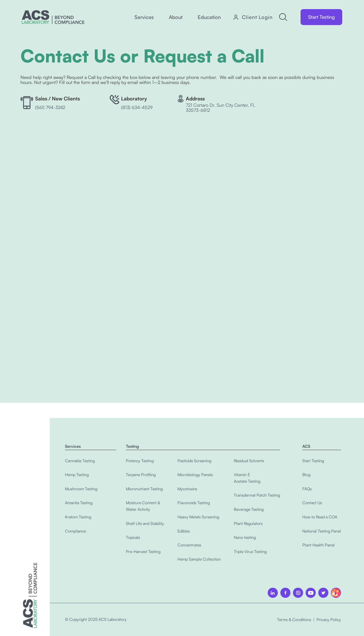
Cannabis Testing (80, 461)
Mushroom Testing (81, 489)
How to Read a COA (320, 517)
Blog (306, 475)
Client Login (257, 17)
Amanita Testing (79, 503)
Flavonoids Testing (194, 503)
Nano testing (245, 537)
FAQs (307, 489)
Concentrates (189, 545)
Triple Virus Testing (250, 552)
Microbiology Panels (195, 475)
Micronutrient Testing (144, 489)
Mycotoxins (187, 489)
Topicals (133, 537)
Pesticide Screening (194, 461)
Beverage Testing (249, 509)
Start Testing (321, 17)
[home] (53, 17)
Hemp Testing (77, 475)
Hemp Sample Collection (199, 559)
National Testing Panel (322, 531)
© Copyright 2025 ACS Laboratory (96, 619)
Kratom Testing (78, 517)
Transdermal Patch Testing (257, 495)
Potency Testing (140, 461)
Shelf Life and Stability (145, 523)
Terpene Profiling (141, 475)
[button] (144, 17)
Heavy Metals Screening (198, 517)
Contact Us (312, 503)
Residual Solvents (249, 461)
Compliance (75, 531)
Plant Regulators (248, 523)
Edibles (184, 531)
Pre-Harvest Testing (143, 552)
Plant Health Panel (318, 545)
